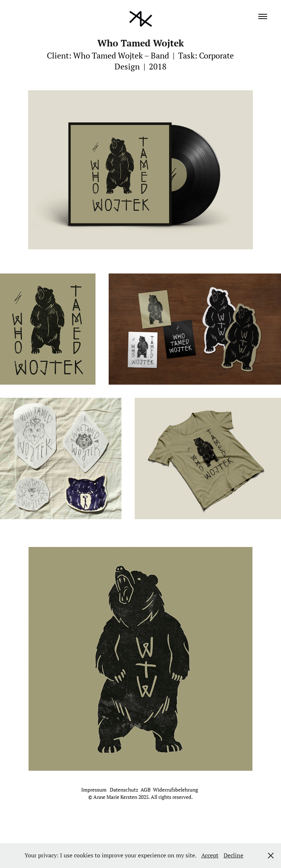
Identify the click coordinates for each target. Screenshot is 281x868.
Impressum (94, 790)
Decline (233, 855)
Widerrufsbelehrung (175, 790)
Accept (210, 855)
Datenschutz (124, 790)
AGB (146, 790)
